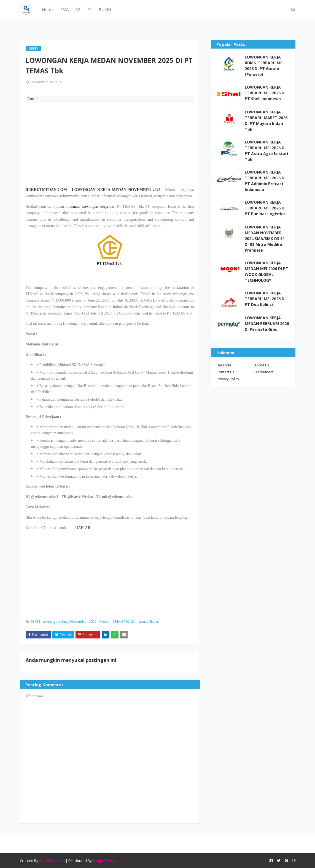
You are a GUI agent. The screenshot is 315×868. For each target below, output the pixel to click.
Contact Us (226, 372)
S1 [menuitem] (90, 9)
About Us (262, 365)
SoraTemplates (52, 861)
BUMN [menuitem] (105, 9)
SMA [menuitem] (64, 9)
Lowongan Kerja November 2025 (69, 621)
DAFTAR (83, 528)
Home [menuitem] (48, 9)
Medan (105, 621)
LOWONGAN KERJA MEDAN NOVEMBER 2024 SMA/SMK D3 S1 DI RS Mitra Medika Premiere (265, 239)
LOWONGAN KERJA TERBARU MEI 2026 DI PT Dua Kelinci (265, 299)
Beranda (224, 365)
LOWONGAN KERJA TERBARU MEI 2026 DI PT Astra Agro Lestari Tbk (266, 151)
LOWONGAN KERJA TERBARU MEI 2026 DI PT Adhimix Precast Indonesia (265, 181)
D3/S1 (35, 621)
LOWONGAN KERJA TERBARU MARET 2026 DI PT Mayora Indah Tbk (266, 121)
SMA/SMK (121, 621)
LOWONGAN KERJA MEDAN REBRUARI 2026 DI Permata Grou (267, 323)
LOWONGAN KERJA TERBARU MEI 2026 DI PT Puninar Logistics (265, 208)
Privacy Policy (228, 379)
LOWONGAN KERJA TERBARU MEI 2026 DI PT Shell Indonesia (265, 93)
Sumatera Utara (145, 621)
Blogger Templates (108, 861)
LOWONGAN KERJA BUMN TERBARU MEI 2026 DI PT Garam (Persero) (264, 66)
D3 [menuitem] (78, 9)
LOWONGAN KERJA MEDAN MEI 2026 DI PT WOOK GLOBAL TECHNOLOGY (266, 271)
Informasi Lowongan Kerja (87, 207)
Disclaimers (264, 372)
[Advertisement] (110, 144)
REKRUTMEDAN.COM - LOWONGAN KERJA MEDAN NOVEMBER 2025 (93, 190)
